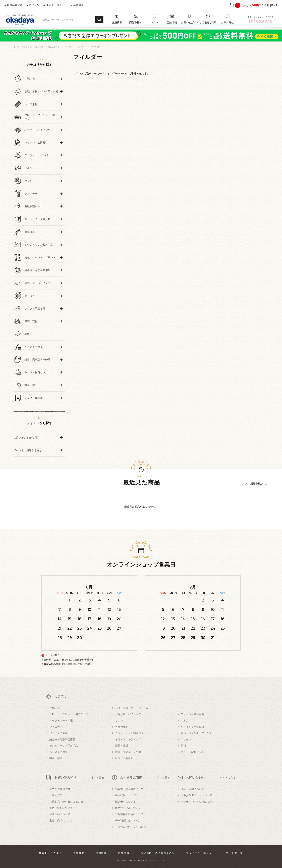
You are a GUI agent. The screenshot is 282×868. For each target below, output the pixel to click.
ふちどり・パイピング (128, 714)
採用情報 (101, 853)
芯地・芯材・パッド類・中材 (132, 708)
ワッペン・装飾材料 (192, 714)
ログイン (34, 5)
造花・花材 (122, 746)
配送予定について (125, 802)
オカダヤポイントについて (196, 795)
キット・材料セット (192, 752)
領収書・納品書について (129, 789)
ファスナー (56, 727)
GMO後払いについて (127, 820)
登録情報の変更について (129, 814)
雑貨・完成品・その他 (128, 752)
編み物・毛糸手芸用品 (62, 739)
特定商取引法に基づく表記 (158, 853)
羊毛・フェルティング (128, 739)
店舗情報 (70, 664)
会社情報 (78, 5)
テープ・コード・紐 (61, 720)
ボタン (185, 720)
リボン (119, 720)
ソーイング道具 (58, 733)
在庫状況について (125, 795)
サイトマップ (234, 853)
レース (185, 708)
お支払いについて (60, 814)
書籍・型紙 (56, 758)
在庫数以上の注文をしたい (131, 827)
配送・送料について (61, 808)
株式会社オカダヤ (50, 853)
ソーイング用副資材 (192, 727)
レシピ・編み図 (124, 758)
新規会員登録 (15, 5)
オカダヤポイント (56, 5)
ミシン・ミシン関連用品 (129, 733)
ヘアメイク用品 (58, 752)
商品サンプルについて (128, 808)
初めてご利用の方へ (61, 789)
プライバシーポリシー (200, 853)
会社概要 (79, 853)
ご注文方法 (56, 795)
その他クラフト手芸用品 (64, 746)
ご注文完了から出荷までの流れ (68, 802)
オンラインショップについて (198, 802)
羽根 (183, 746)
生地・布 (55, 708)
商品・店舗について (192, 789)
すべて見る (98, 778)
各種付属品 (122, 727)
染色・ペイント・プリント (196, 733)
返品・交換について (61, 820)
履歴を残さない (259, 483)
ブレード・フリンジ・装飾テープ (69, 714)
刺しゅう (186, 739)
